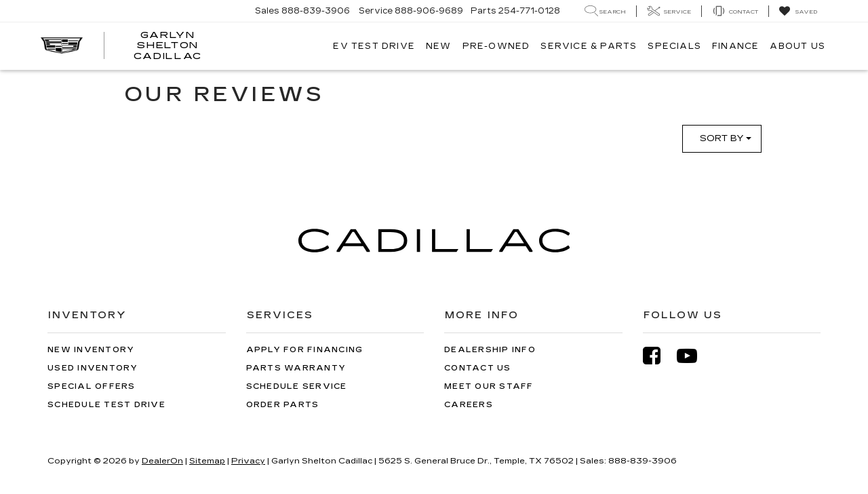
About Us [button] (797, 46)
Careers (469, 405)
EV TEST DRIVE (374, 46)
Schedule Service (297, 386)
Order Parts (283, 405)
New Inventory (91, 350)
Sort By (726, 138)
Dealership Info (490, 350)
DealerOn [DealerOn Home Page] (162, 461)
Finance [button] (735, 46)
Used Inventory (93, 368)
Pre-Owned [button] (496, 46)
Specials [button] (674, 46)
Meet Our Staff (489, 386)
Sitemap (207, 461)
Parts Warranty (296, 368)
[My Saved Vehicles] (798, 12)
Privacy (248, 461)
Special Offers (92, 386)
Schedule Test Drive (106, 405)
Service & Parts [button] (589, 46)
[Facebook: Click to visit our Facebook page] (658, 356)
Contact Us (478, 368)
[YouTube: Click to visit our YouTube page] (694, 356)
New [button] (439, 46)
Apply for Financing (305, 350)
